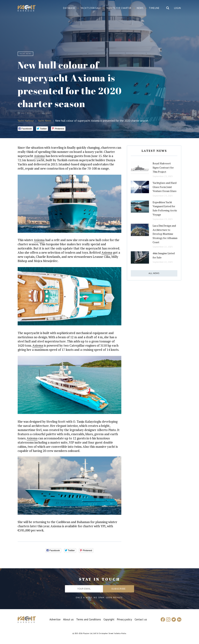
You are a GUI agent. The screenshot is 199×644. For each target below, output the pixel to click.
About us (68, 619)
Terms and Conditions (89, 619)
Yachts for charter (119, 8)
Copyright (109, 619)
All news (154, 273)
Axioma (39, 156)
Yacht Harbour (27, 9)
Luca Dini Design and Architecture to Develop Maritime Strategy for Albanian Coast (165, 234)
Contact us (141, 619)
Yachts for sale (91, 8)
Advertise (55, 619)
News (140, 8)
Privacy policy (125, 619)
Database (69, 8)
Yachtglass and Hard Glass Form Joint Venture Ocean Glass (165, 187)
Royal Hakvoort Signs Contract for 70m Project (163, 167)
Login (178, 8)
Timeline (154, 8)
